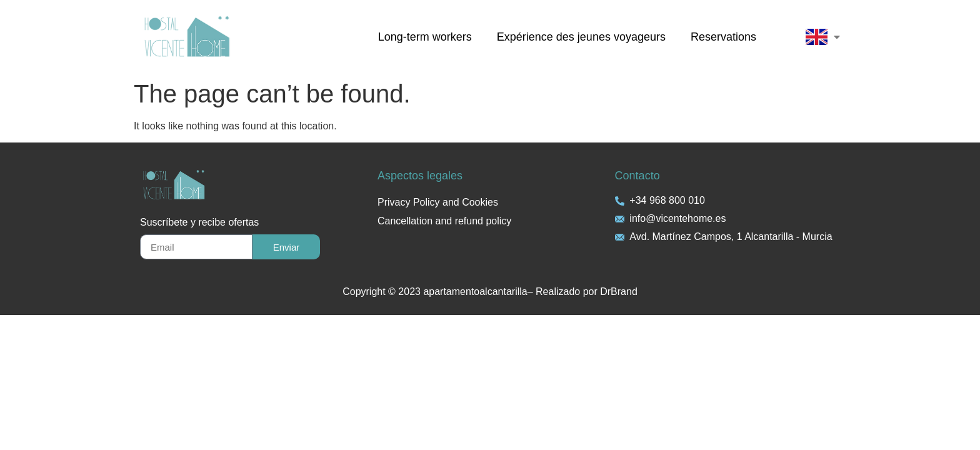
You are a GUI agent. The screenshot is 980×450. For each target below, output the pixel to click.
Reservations (723, 37)
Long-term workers (425, 37)
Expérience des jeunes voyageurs (581, 37)
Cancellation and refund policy (444, 221)
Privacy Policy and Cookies (438, 202)
